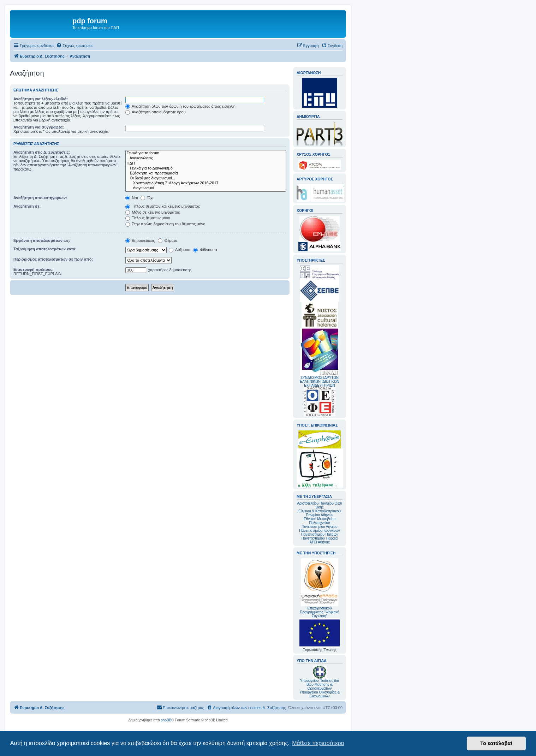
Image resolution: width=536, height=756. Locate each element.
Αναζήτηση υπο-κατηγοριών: (40, 198)
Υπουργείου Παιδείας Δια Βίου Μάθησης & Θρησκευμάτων (320, 684)
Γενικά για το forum (206, 153)
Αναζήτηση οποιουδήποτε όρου (156, 112)
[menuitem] (75, 46)
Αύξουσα (180, 250)
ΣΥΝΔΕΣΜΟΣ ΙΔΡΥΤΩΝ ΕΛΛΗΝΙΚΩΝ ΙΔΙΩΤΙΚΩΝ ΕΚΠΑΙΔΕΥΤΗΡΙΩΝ (319, 382)
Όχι (147, 198)
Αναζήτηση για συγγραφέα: (39, 127)
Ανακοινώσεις (206, 158)
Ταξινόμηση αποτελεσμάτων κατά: (45, 249)
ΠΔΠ (206, 163)
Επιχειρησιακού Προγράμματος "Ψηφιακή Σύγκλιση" (320, 588)
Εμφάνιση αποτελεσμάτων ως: (42, 240)
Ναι (132, 198)
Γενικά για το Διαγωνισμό (206, 168)
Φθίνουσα (205, 250)
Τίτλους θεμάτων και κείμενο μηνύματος (163, 206)
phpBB (166, 720)
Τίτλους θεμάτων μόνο (148, 218)
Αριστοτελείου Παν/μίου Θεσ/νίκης (320, 505)
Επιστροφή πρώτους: (34, 269)
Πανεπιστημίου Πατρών (320, 534)
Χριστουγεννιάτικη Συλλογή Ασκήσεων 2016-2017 (206, 183)
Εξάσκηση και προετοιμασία (206, 173)
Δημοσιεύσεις (140, 240)
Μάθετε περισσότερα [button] (318, 743)
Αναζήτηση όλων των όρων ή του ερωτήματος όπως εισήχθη (180, 106)
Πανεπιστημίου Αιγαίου (319, 527)
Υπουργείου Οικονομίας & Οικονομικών (320, 694)
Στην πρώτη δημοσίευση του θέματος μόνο (165, 224)
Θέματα (168, 240)
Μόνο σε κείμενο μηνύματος (153, 212)
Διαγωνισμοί (206, 188)
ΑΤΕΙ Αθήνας (319, 542)
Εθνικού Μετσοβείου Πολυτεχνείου (320, 521)
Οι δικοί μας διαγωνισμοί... (206, 178)
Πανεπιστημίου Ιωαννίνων (319, 531)
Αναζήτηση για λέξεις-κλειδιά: (41, 99)
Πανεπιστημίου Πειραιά (320, 538)
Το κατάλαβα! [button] (496, 743)
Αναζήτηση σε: (27, 206)
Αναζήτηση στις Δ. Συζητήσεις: (42, 152)
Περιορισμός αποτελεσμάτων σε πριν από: (53, 259)
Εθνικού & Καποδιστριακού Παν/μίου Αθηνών (320, 513)
